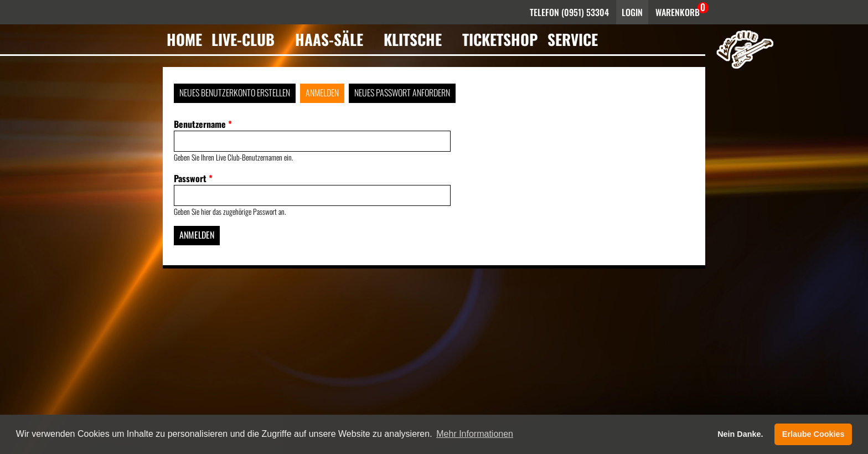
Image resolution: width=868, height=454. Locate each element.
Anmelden (322, 92)
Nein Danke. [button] (740, 434)
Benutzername (203, 124)
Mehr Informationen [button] (475, 434)
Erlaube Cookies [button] (813, 434)
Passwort (193, 178)
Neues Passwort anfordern (402, 92)
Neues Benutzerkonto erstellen (235, 92)
